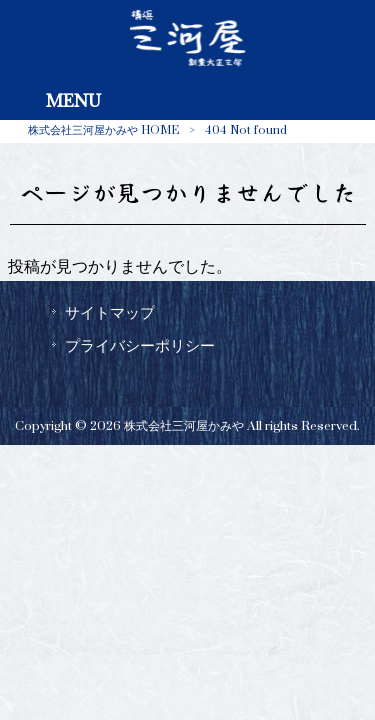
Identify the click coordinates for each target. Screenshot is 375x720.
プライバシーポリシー (140, 346)
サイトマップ (110, 313)
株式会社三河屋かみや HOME (103, 130)
